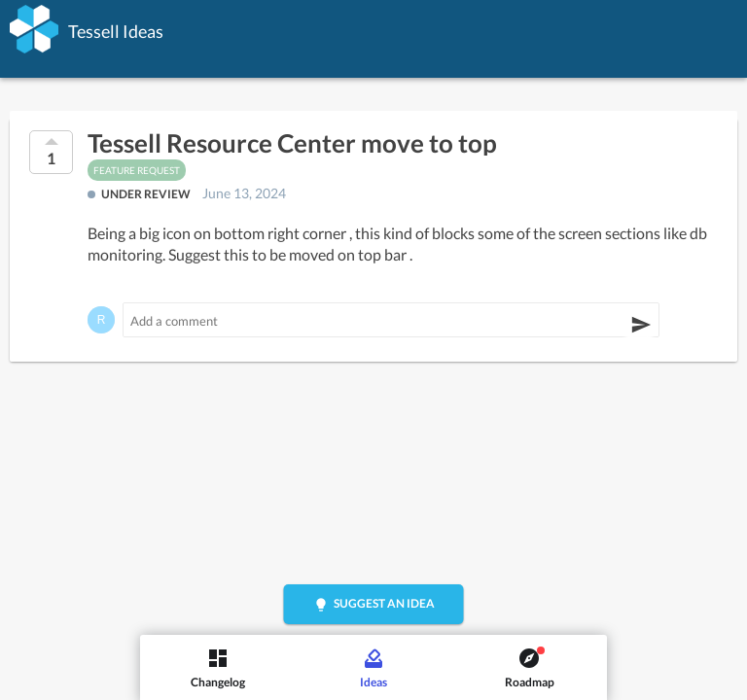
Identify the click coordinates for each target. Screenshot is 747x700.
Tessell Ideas (116, 31)
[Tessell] (34, 29)
